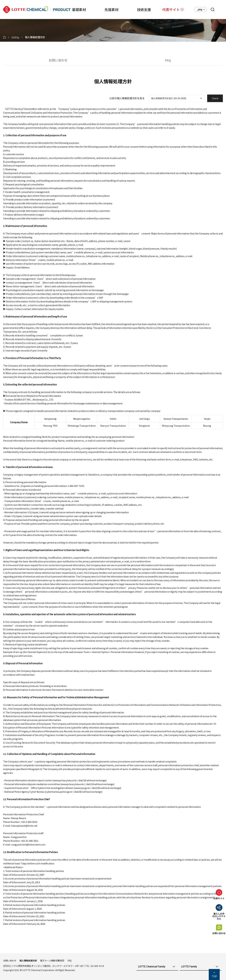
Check (215, 98)
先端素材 (104, 9)
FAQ (168, 60)
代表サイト (171, 9)
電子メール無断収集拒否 (52, 960)
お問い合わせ (58, 60)
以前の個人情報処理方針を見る (127, 98)
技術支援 (139, 9)
